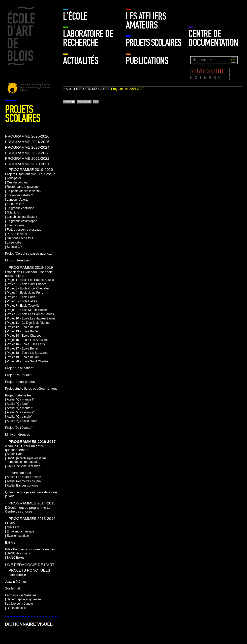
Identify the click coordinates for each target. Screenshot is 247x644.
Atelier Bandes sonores (22, 486)
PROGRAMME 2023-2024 (27, 147)
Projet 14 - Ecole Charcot (24, 336)
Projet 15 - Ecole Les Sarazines (28, 340)
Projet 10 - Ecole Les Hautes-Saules (31, 318)
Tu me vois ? (15, 204)
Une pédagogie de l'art (30, 565)
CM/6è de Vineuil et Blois (24, 466)
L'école (75, 16)
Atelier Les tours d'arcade (24, 477)
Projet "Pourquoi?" (18, 375)
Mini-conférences (18, 434)
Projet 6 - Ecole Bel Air (22, 301)
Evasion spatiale (18, 536)
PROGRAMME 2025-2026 (27, 136)
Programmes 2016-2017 (32, 441)
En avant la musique (21, 531)
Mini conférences (17, 260)
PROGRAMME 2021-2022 (27, 158)
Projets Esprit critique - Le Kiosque (30, 174)
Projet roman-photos (20, 382)
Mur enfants (227, 14)
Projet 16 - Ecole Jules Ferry (26, 344)
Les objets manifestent (22, 217)
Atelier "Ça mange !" (20, 399)
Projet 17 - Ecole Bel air (23, 348)
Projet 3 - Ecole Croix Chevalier (28, 288)
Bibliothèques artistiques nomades (30, 549)
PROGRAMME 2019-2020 (31, 169)
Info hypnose (16, 225)
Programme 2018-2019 (31, 267)
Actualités (81, 61)
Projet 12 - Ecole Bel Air (23, 327)
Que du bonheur (18, 182)
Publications (147, 61)
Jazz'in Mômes (16, 582)
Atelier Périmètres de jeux (24, 481)
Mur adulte (200, 14)
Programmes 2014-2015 (32, 503)
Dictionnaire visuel (29, 624)
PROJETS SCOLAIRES (153, 43)
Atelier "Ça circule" (19, 417)
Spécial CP (14, 247)
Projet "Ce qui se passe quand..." (29, 253)
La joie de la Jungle (20, 604)
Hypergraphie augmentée (24, 599)
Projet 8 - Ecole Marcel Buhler (27, 310)
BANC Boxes (16, 558)
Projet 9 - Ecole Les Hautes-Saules (30, 314)
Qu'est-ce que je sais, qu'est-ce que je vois (31, 494)
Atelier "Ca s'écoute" (21, 412)
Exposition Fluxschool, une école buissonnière (29, 274)
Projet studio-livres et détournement (31, 388)
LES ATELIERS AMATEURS (146, 21)
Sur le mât (12, 588)
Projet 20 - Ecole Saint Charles (27, 361)
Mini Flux (13, 527)
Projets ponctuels (29, 570)
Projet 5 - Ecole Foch (21, 297)
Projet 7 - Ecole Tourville (23, 306)
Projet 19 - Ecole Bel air (23, 357)
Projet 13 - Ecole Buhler (23, 331)
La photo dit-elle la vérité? (24, 191)
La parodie (14, 243)
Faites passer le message (24, 230)
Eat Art (10, 542)
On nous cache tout (20, 238)
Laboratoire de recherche (88, 38)
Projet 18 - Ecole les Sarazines (27, 353)
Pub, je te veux (17, 234)
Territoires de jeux (18, 473)
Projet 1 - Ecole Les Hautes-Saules (30, 280)
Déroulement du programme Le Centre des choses (28, 509)
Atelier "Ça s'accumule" (22, 421)
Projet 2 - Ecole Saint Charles (27, 284)
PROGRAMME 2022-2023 (27, 153)
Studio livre (14, 454)
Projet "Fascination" (19, 368)
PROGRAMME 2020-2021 (27, 164)
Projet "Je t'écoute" (19, 428)
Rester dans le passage (23, 187)
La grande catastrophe (22, 221)
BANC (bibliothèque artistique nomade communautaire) (27, 460)
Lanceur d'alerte (18, 200)
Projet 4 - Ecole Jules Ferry (25, 293)
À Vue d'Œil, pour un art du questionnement (25, 448)
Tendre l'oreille (16, 575)
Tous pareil (14, 178)
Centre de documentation (213, 38)
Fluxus (10, 523)
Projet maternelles (18, 395)
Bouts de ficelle (17, 608)
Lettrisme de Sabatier (21, 595)
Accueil (71, 89)
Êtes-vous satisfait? (20, 195)
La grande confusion (21, 208)
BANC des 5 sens (19, 553)
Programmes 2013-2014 (32, 518)
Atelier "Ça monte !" (20, 408)
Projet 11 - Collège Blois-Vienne (28, 323)
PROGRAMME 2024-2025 (27, 142)
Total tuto (13, 212)
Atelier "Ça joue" (18, 404)
